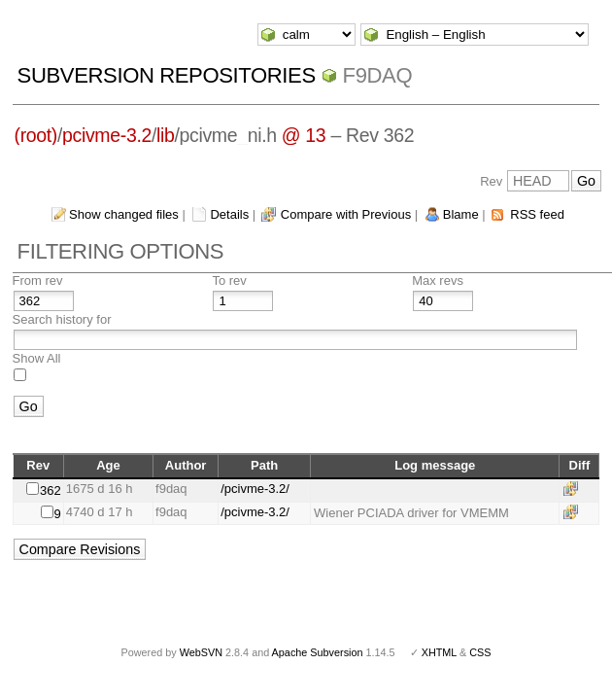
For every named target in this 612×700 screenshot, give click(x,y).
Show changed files (124, 214)
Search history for (62, 319)
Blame (461, 214)
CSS (480, 652)
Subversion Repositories (167, 75)
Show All (37, 358)
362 (51, 490)
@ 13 (304, 135)
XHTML (439, 652)
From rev (38, 280)
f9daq (378, 75)
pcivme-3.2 (107, 135)
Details (229, 214)
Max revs (438, 280)
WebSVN (201, 652)
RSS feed (537, 214)
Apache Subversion (318, 652)
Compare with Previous (346, 214)
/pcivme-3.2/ (255, 489)
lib (165, 135)
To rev (229, 280)
